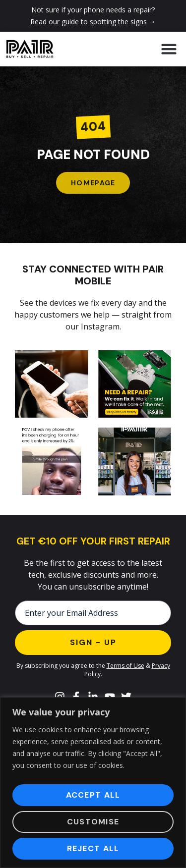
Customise (93, 822)
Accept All (93, 795)
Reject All (93, 848)
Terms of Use (125, 666)
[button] (169, 49)
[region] (93, 783)
